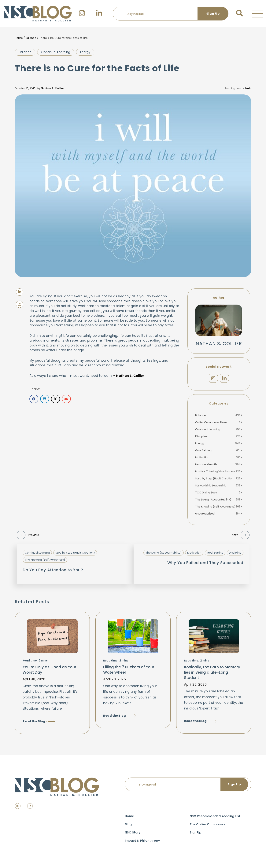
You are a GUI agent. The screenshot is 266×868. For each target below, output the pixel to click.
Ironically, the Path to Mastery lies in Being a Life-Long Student (212, 674)
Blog (128, 826)
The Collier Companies (207, 826)
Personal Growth (219, 466)
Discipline (219, 438)
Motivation (219, 459)
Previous (28, 537)
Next (241, 537)
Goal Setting (219, 452)
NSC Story (133, 834)
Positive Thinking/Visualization (219, 473)
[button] (258, 14)
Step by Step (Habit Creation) (219, 480)
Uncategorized (219, 515)
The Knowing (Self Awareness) (219, 508)
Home (19, 38)
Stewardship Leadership (219, 487)
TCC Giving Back (219, 494)
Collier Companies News (219, 424)
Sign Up (196, 834)
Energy (85, 52)
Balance (31, 38)
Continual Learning (56, 52)
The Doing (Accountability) (219, 501)
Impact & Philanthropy (142, 842)
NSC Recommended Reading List (215, 818)
